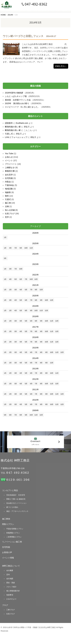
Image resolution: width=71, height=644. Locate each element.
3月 (10, 269)
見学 (7, 217)
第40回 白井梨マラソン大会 (18, 100)
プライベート (11, 164)
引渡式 (8, 199)
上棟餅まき (10, 168)
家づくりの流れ (12, 507)
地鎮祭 (8, 192)
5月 (5, 258)
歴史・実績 (11, 583)
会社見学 (9, 175)
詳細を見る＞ (61, 66)
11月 (31, 248)
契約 (7, 196)
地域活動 (9, 189)
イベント (9, 161)
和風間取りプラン (13, 533)
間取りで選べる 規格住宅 (16, 499)
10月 (26, 248)
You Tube (9, 153)
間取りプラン (8, 524)
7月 (16, 248)
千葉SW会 (10, 185)
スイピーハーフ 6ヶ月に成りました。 (22, 107)
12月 (36, 279)
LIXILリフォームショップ (16, 137)
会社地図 (10, 579)
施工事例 (6, 519)
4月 (10, 248)
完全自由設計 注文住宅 (16, 495)
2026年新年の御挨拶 (14, 93)
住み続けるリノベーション (16, 503)
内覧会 (8, 182)
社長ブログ (10, 214)
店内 (8, 575)
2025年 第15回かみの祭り (17, 103)
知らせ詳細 (10, 210)
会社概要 (10, 570)
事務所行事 (10, 171)
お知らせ (9, 157)
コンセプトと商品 (10, 490)
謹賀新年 (9, 123)
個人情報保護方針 (13, 591)
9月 (21, 248)
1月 (5, 237)
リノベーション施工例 (12, 542)
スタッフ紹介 (11, 587)
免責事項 (10, 595)
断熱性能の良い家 (13, 127)
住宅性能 (9, 178)
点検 (7, 206)
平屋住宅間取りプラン (15, 529)
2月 (10, 290)
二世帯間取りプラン (14, 537)
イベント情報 (8, 558)
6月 (21, 279)
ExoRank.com (22, 123)
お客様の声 (7, 552)
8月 (36, 290)
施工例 (8, 203)
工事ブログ (11, 610)
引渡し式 (9, 134)
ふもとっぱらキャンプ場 (16, 96)
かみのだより (11, 599)
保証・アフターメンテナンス (17, 511)
